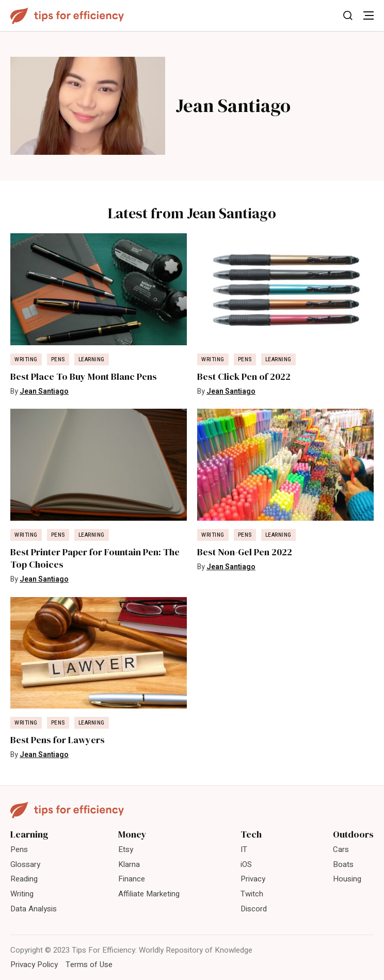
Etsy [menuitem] (126, 849)
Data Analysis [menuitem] (34, 909)
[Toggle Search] (348, 15)
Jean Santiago (44, 391)
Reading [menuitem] (24, 879)
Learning (92, 360)
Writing (26, 360)
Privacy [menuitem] (253, 879)
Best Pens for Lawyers (58, 740)
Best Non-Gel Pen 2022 (245, 552)
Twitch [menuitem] (252, 894)
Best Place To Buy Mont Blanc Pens (84, 377)
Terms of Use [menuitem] (89, 965)
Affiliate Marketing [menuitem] (149, 894)
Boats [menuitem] (343, 864)
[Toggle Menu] (369, 15)
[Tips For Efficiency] (67, 16)
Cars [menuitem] (341, 849)
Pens (58, 360)
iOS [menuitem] (246, 864)
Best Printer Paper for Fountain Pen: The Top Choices (95, 558)
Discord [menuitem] (254, 909)
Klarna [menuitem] (129, 864)
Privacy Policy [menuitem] (34, 965)
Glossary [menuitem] (25, 864)
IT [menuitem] (244, 849)
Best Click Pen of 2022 (244, 377)
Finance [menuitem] (132, 879)
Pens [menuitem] (19, 849)
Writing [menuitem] (22, 894)
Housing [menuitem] (347, 879)
